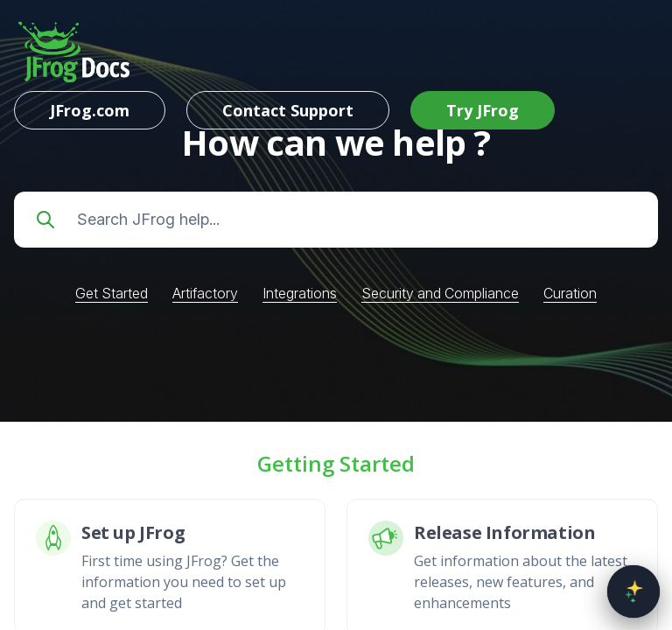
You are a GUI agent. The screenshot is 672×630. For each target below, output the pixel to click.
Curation (570, 293)
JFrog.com (90, 110)
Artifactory (205, 293)
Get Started (112, 293)
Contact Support (288, 110)
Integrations (300, 293)
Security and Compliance (440, 293)
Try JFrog (483, 110)
